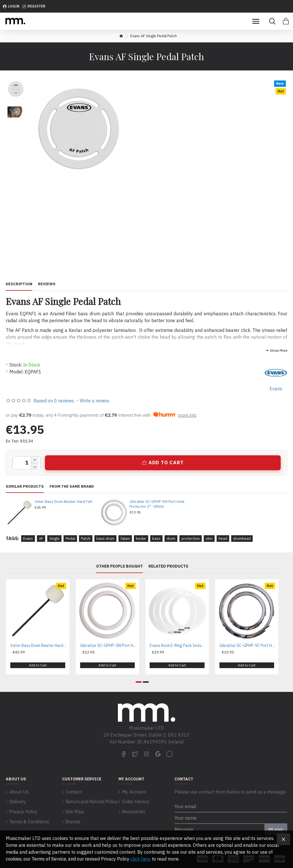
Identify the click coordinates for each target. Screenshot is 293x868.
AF (41, 539)
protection (191, 539)
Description (19, 284)
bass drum (105, 539)
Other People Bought (119, 566)
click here (140, 859)
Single (54, 539)
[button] (139, 679)
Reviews (47, 284)
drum (171, 539)
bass (156, 539)
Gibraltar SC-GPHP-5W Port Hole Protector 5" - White (157, 504)
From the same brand (72, 487)
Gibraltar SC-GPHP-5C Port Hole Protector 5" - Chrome (248, 645)
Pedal (70, 539)
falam (125, 539)
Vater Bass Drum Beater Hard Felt (64, 502)
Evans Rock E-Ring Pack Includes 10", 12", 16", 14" (178, 645)
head (223, 539)
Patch (86, 539)
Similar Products (25, 487)
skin (209, 539)
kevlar (141, 539)
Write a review (94, 401)
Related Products (168, 566)
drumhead (242, 539)
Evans (28, 539)
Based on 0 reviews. (54, 401)
